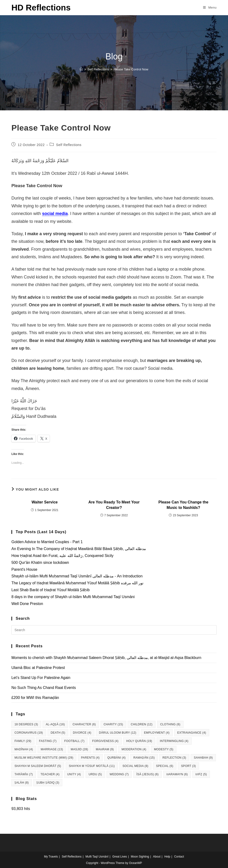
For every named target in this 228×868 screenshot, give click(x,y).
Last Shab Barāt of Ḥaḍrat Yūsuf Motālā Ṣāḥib (51, 590)
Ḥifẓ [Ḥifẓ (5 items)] (201, 774)
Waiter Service (45, 502)
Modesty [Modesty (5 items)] (164, 749)
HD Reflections (41, 7)
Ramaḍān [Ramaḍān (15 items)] (144, 758)
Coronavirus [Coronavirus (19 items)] (29, 733)
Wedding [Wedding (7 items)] (119, 774)
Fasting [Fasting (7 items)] (48, 741)
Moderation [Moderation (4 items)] (134, 749)
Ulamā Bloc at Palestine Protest (38, 668)
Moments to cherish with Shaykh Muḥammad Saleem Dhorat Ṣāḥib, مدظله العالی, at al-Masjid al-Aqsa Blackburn (106, 658)
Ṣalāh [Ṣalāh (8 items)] (22, 783)
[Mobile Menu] (210, 7)
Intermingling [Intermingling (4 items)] (174, 741)
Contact (179, 857)
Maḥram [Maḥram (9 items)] (105, 749)
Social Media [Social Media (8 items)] (135, 766)
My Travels (51, 857)
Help (167, 857)
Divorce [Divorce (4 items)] (82, 733)
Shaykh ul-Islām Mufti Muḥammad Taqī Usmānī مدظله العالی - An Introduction (77, 576)
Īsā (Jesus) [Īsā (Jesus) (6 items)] (148, 774)
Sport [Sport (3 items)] (188, 766)
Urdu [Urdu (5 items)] (95, 774)
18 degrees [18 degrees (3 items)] (26, 724)
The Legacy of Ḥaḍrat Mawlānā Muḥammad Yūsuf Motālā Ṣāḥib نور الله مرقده (77, 583)
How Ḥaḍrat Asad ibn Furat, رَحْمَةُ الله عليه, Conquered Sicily (62, 556)
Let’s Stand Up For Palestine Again (41, 678)
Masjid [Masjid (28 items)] (80, 749)
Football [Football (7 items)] (74, 741)
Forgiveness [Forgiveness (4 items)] (105, 741)
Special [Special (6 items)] (165, 766)
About (157, 857)
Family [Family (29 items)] (23, 741)
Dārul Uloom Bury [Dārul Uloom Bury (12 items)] (118, 733)
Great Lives (119, 857)
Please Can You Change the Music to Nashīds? (183, 505)
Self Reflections (69, 145)
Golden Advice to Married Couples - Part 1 (47, 542)
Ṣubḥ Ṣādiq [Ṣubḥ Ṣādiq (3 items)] (48, 783)
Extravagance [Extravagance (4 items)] (192, 733)
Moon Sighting (140, 857)
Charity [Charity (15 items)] (113, 724)
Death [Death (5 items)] (58, 733)
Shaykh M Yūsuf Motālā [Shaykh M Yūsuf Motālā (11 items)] (92, 766)
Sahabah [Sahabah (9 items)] (203, 758)
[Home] (81, 69)
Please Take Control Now (131, 69)
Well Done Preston (27, 604)
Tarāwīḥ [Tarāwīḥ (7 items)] (24, 774)
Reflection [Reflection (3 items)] (174, 758)
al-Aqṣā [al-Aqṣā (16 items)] (55, 724)
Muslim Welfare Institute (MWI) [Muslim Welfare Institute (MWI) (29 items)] (44, 758)
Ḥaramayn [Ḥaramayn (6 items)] (177, 774)
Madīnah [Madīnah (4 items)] (24, 749)
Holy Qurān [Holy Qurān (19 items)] (139, 741)
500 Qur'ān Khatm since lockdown (40, 563)
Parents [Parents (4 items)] (90, 758)
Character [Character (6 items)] (84, 724)
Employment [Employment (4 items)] (157, 733)
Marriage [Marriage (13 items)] (52, 749)
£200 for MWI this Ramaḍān (35, 698)
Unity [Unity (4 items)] (74, 774)
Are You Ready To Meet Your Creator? (114, 505)
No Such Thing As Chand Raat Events (44, 688)
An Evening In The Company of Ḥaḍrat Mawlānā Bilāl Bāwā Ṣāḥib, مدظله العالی (79, 549)
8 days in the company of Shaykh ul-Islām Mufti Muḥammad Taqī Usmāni (73, 597)
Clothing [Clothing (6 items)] (170, 724)
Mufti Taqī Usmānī (97, 857)
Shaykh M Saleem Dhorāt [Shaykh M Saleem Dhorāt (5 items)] (38, 766)
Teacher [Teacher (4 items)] (50, 774)
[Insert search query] (114, 630)
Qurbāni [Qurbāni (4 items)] (116, 758)
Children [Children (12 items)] (142, 724)
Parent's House (24, 569)
